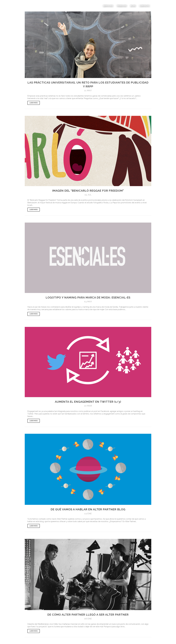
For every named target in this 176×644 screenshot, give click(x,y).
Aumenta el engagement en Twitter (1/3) (88, 402)
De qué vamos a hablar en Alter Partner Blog (88, 509)
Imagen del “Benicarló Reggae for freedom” (88, 191)
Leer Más (34, 103)
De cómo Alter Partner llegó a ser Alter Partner (88, 615)
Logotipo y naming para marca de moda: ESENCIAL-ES (88, 298)
